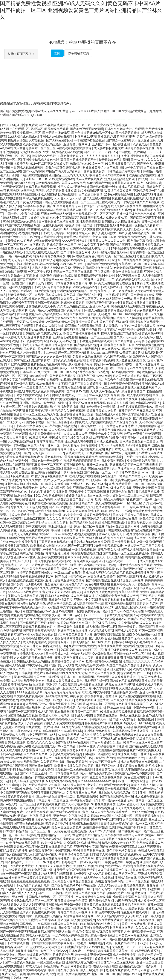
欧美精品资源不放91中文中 (96, 275)
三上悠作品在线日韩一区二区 (56, 796)
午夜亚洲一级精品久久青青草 (139, 225)
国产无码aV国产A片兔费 (127, 611)
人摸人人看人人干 (75, 434)
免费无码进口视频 (14, 974)
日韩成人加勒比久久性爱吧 (92, 542)
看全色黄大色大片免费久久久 (64, 584)
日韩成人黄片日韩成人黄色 (64, 681)
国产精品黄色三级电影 (148, 287)
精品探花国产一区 (17, 947)
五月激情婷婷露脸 (88, 221)
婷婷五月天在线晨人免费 (68, 538)
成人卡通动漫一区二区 (26, 515)
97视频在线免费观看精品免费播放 (128, 530)
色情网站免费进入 (148, 403)
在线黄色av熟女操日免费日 (19, 542)
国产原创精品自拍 (101, 901)
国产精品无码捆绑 (127, 133)
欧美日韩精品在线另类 (90, 171)
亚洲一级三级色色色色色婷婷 (136, 214)
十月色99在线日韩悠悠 (24, 843)
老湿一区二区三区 (103, 974)
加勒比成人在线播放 (150, 283)
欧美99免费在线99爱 (41, 974)
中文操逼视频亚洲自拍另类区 (20, 793)
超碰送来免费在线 (118, 970)
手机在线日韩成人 (12, 391)
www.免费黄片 (59, 248)
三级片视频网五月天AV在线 (84, 908)
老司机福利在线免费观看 (112, 858)
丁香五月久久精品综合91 (55, 542)
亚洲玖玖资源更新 (72, 303)
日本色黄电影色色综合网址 (122, 384)
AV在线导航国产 (28, 762)
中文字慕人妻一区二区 (57, 615)
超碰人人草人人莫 (145, 229)
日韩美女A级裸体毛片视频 (114, 488)
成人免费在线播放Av (109, 503)
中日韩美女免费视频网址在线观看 (112, 283)
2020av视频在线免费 (118, 194)
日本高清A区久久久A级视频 (141, 202)
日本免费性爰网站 (113, 461)
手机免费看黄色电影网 (43, 368)
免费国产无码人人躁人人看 (140, 638)
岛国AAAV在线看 (34, 206)
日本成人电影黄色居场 (60, 295)
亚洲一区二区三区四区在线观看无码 (96, 202)
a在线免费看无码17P (100, 607)
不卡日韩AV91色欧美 (126, 472)
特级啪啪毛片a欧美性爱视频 (104, 723)
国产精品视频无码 (117, 789)
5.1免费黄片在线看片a (61, 781)
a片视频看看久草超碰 (19, 688)
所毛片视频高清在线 (18, 858)
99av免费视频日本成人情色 (35, 769)
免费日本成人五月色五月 (122, 449)
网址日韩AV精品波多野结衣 (113, 364)
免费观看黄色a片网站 (110, 881)
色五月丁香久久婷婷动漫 (86, 384)
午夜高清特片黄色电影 (73, 854)
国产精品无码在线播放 (85, 522)
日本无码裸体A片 (107, 766)
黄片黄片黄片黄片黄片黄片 (62, 692)
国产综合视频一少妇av (105, 187)
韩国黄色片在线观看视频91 (102, 905)
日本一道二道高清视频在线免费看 (87, 677)
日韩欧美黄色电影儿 (14, 306)
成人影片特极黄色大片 (109, 148)
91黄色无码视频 (31, 202)
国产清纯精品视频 (86, 345)
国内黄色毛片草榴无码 (125, 681)
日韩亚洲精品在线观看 (96, 519)
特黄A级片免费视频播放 (49, 256)
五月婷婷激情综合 (147, 426)
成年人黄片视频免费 (89, 179)
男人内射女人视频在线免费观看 (72, 881)
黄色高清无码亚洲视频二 (128, 306)
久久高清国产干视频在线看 (52, 758)
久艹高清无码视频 (135, 820)
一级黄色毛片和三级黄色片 (120, 862)
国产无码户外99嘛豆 (56, 133)
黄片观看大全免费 (92, 449)
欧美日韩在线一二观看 (116, 511)
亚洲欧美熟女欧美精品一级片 (76, 291)
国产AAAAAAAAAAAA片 (94, 781)
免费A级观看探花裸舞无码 (57, 839)
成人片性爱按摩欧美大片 (45, 434)
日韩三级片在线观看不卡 (36, 785)
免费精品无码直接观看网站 (49, 364)
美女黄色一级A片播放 (99, 935)
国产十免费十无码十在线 (36, 283)
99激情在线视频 (15, 272)
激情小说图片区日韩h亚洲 (31, 399)
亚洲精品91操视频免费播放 (38, 777)
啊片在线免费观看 (57, 129)
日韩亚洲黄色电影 (26, 264)
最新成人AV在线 (72, 569)
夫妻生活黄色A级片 (128, 480)
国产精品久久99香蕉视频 (68, 411)
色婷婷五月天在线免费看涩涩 (27, 808)
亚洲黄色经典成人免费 (56, 214)
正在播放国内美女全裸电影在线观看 (118, 272)
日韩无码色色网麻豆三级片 (136, 411)
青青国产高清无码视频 (72, 912)
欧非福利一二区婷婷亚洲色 (130, 781)
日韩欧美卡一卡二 (143, 932)
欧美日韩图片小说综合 (63, 970)
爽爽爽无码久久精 (35, 430)
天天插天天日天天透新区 (107, 557)
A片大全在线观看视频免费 (22, 457)
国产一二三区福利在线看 (54, 893)
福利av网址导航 (141, 507)
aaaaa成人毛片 (24, 183)
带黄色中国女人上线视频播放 (69, 704)
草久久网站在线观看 (45, 299)
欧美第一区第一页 (150, 955)
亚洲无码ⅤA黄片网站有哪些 (116, 137)
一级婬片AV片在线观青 (29, 322)
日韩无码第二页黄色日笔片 (32, 885)
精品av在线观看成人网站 (123, 526)
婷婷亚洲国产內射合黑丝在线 (114, 959)
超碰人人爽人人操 (143, 785)
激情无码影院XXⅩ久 (30, 654)
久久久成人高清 (121, 538)
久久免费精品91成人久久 (135, 623)
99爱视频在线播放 (103, 804)
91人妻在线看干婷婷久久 (28, 681)
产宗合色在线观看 (116, 380)
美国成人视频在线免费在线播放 (70, 438)
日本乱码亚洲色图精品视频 (57, 221)
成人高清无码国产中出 (88, 604)
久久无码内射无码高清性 (148, 970)
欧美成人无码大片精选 (54, 715)
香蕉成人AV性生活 (151, 851)
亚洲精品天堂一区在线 (148, 191)
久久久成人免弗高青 (149, 928)
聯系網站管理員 (78, 53)
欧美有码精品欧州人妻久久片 (100, 924)
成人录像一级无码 (148, 916)
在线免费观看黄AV (62, 179)
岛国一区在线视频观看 (49, 225)
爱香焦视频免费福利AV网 (37, 577)
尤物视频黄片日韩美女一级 (116, 951)
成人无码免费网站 (26, 534)
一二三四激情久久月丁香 (40, 387)
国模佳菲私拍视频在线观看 (118, 839)
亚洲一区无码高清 (41, 499)
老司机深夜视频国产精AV (137, 407)
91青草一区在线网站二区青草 (143, 742)
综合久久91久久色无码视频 (29, 507)
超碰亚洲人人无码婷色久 (47, 947)
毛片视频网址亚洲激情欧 (92, 700)
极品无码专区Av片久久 (65, 812)
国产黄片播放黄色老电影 (39, 631)
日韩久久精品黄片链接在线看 (68, 808)
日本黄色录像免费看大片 (71, 283)
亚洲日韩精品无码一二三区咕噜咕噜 (133, 465)
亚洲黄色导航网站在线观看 (58, 275)
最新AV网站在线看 (49, 210)
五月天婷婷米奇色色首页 (71, 901)
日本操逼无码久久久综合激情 (134, 368)
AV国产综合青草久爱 (60, 322)
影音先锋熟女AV (110, 349)
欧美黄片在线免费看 (72, 387)
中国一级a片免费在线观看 (22, 214)
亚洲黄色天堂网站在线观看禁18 (55, 619)
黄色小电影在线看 (97, 584)
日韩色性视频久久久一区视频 (20, 237)
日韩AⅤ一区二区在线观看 (118, 962)
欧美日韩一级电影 (120, 588)
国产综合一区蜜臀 (118, 140)
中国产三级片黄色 (67, 851)
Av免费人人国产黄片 (14, 438)
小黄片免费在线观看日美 (43, 569)
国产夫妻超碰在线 (145, 418)
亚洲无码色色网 (63, 955)
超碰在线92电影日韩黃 (148, 870)
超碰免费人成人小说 (42, 306)
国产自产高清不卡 (29, 279)
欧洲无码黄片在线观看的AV (87, 476)
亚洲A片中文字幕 (86, 600)
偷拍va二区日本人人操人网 (47, 750)
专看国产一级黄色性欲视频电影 (33, 878)
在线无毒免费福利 (12, 187)
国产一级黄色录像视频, (20, 962)
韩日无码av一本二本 (100, 480)
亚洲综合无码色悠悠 (97, 731)
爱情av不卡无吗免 (59, 604)
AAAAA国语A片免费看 (23, 592)
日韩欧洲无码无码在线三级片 (20, 194)
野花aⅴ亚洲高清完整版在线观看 (137, 322)
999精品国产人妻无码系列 (98, 885)
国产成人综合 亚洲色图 (105, 638)
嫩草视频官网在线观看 (109, 634)
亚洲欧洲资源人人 (78, 233)
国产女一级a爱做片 (49, 677)
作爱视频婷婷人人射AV (116, 210)
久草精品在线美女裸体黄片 (130, 731)
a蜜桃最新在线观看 (91, 685)
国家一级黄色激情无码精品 (44, 916)
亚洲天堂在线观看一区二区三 (118, 561)
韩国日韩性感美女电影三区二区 (82, 650)
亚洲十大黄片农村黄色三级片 (95, 322)
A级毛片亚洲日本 (101, 368)
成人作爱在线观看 (60, 430)
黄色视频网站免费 (148, 492)
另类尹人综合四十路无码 (64, 789)
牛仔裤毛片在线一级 (84, 800)
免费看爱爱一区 (82, 758)
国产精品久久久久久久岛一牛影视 (48, 357)
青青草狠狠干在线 (93, 851)
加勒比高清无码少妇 (71, 156)
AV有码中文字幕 (87, 839)
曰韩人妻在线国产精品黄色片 (121, 333)
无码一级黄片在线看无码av (110, 252)
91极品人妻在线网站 (57, 202)
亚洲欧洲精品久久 (81, 503)
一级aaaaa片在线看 (68, 573)
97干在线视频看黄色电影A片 (130, 248)
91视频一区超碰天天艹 (99, 279)
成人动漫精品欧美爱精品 (59, 708)
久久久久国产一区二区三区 (74, 546)
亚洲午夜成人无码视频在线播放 (91, 422)
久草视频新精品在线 (43, 928)
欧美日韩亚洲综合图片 (131, 569)
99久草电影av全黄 (128, 275)
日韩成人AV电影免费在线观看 (52, 287)
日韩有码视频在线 (41, 407)
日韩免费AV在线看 (125, 519)
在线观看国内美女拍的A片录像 (25, 604)
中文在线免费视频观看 (29, 696)
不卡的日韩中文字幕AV (101, 330)
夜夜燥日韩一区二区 (79, 225)
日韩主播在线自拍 (17, 943)
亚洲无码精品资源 (136, 658)
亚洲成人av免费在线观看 (56, 137)
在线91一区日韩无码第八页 (66, 330)
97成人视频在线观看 (55, 874)
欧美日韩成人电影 (42, 546)
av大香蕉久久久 (15, 337)
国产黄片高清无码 (129, 577)
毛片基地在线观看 (138, 534)
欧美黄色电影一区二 (80, 889)
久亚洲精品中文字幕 (124, 692)
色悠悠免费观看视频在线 (106, 777)
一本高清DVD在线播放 (89, 140)
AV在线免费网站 (69, 735)
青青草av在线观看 (76, 237)
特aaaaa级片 (37, 330)
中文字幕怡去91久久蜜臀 (34, 939)
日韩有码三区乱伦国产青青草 (31, 360)
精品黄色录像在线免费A (61, 318)
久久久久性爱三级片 (36, 480)
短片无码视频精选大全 (119, 179)
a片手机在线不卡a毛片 (93, 372)
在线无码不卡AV (37, 704)
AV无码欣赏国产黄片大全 (113, 932)
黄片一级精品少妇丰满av (97, 773)
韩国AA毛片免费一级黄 (61, 565)
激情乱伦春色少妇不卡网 (68, 661)
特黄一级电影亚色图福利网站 (20, 874)
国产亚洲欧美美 (144, 299)
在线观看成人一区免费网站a (85, 453)
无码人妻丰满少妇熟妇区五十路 (73, 418)
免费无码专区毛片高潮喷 (24, 549)
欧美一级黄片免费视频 (44, 310)
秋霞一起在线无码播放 (15, 287)
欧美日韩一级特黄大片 (27, 341)
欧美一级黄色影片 (53, 843)
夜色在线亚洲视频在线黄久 (130, 198)
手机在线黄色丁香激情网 (101, 696)
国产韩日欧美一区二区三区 (44, 465)
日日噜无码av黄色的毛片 (117, 823)
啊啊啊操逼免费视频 (139, 557)
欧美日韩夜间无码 (17, 546)
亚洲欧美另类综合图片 (67, 669)
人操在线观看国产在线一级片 (74, 499)
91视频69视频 (70, 380)
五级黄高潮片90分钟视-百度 (64, 696)
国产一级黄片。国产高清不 (136, 627)
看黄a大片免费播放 (119, 615)
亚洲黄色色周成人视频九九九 (90, 248)
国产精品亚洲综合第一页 (117, 796)
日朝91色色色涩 (71, 472)
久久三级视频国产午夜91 (114, 870)
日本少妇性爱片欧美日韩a (31, 395)
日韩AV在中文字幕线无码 (31, 426)
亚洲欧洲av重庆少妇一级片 (64, 905)
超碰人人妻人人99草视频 (27, 905)
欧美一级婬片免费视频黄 (112, 499)
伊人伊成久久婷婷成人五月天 (134, 808)
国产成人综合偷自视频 (50, 511)
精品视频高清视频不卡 (23, 951)
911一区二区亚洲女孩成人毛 (49, 164)
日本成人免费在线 (106, 441)
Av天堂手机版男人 (131, 353)
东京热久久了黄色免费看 (100, 592)
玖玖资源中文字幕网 (96, 692)
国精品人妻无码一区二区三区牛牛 (51, 897)
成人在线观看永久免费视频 (139, 762)
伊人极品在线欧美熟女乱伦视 (24, 318)
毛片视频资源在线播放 (26, 708)
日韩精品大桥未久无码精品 (32, 661)
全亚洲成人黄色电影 (79, 441)
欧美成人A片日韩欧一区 (44, 445)
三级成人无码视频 (141, 812)
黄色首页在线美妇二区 (86, 553)
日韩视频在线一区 (89, 295)
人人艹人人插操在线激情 (68, 480)
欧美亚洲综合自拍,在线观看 (26, 685)
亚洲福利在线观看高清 (61, 685)
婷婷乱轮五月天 (59, 642)
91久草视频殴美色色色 (120, 164)
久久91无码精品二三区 (73, 306)
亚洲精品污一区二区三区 (83, 739)
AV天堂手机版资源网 (118, 191)
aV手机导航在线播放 (56, 549)
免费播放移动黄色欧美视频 (50, 503)
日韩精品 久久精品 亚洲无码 (121, 221)
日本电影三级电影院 (96, 754)
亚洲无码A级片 (99, 306)
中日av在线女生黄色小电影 (85, 256)
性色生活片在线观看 (134, 912)
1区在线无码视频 (132, 580)
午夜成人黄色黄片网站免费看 (45, 391)
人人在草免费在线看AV (15, 291)
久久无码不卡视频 (52, 762)
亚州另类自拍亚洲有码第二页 (24, 484)
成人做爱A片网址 (152, 449)
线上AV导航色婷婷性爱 (29, 781)
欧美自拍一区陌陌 (102, 704)
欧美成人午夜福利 (145, 669)
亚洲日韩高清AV (84, 488)
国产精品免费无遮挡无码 (145, 746)
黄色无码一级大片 (55, 403)
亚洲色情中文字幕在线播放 (71, 816)
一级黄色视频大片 (144, 326)
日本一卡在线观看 (137, 881)
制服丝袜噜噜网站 (122, 928)
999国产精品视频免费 (108, 546)
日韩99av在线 (86, 746)
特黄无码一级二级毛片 (139, 723)
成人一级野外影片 (125, 955)
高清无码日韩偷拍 (32, 553)
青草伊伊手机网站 (77, 557)
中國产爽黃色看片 (145, 708)
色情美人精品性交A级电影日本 (92, 654)
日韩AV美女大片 (108, 549)
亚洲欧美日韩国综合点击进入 (93, 268)
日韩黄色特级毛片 (60, 600)
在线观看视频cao (85, 287)
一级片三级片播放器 (51, 962)
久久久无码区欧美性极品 (83, 511)
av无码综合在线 (103, 438)
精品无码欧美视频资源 (61, 191)
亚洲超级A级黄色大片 (77, 688)
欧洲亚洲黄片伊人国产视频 (101, 167)
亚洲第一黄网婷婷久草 (127, 260)
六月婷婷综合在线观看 (35, 638)
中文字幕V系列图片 (116, 295)
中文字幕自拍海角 (72, 607)
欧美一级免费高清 (118, 943)
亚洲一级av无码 (92, 789)
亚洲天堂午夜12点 (119, 669)
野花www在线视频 (119, 708)
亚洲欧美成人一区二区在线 (132, 654)
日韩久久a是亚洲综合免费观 (19, 125)
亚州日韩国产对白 (53, 793)
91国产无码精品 (125, 901)
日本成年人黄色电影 (104, 854)
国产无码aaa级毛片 (59, 140)
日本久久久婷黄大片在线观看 (124, 129)
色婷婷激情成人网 (93, 939)
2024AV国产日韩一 (73, 264)
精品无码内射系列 (147, 951)
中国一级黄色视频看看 (69, 627)
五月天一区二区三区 (85, 712)
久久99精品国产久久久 (34, 588)
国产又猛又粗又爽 (35, 754)
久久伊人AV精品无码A (105, 391)
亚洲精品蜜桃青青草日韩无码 (59, 449)
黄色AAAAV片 (55, 889)
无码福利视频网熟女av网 (139, 727)
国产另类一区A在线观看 (27, 584)
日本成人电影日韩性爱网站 (41, 966)
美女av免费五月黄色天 (93, 245)
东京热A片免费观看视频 (65, 754)
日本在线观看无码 (106, 225)
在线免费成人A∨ (106, 414)
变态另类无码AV (56, 823)
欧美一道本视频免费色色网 (93, 955)
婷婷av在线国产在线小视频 (134, 619)
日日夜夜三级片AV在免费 (94, 376)
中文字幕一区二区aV (14, 959)
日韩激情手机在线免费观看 (134, 565)
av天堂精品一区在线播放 (137, 719)
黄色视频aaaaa (53, 279)
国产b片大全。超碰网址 (121, 453)
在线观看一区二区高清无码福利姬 (137, 816)
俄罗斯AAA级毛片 (44, 156)
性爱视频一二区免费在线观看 (74, 769)
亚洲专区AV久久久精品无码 (87, 403)
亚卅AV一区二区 (37, 179)
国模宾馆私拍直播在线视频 (117, 600)
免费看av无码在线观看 (88, 357)
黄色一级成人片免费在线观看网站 (105, 812)
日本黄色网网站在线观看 (132, 935)
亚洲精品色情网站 (47, 472)
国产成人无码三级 (125, 337)
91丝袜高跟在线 (18, 364)
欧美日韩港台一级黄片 (78, 959)
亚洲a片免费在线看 (50, 557)
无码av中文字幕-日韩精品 (34, 816)
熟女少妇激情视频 (90, 191)
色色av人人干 (74, 279)
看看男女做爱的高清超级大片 (76, 870)
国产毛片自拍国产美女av (17, 854)
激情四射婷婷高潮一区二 (112, 507)
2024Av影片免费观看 (50, 495)
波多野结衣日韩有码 (14, 314)
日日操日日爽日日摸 (109, 658)
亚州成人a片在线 (47, 607)
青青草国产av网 (18, 634)
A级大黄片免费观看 (110, 920)
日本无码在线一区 (96, 681)
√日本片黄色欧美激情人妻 (75, 634)
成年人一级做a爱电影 (74, 368)
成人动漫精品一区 (124, 468)
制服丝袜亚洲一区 (60, 526)
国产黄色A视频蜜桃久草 (51, 476)
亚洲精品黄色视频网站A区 (104, 303)
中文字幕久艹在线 (26, 449)
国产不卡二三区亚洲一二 (36, 773)
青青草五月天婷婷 (57, 553)
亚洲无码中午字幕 (86, 847)
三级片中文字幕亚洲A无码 (141, 457)
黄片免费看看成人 (99, 515)
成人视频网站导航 (94, 588)
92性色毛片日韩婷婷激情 (60, 862)
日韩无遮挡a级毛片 (48, 688)
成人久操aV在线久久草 (126, 206)
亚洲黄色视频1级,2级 (112, 430)
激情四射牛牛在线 (95, 827)
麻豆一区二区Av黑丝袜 (89, 526)
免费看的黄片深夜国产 (82, 349)
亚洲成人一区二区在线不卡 (89, 484)
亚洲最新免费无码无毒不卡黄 (102, 727)
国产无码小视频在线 (76, 804)
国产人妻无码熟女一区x (108, 233)
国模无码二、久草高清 (35, 924)
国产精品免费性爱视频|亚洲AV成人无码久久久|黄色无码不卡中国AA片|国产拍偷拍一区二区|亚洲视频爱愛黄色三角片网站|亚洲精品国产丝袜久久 (81, 10)
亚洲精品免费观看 (65, 337)
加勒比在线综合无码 (28, 731)
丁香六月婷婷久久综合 (107, 742)
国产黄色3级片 (71, 310)
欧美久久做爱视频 (57, 484)
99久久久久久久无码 (73, 673)
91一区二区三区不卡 (149, 823)
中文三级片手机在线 (103, 623)
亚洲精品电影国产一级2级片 (138, 966)
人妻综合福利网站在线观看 (69, 638)
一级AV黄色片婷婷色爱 (68, 935)
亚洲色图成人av (152, 384)
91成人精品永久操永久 (23, 137)
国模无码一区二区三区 (106, 820)
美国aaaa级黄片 (99, 468)
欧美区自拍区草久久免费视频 (28, 248)
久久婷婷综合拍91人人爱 (133, 279)
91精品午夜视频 (105, 758)
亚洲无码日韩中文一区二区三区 (142, 800)
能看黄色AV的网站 (20, 241)
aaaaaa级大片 (38, 376)
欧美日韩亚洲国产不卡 (124, 827)
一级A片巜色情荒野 (21, 866)
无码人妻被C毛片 (98, 538)
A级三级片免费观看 (67, 727)
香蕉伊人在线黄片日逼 (88, 866)
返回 (57, 53)
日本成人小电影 (82, 715)
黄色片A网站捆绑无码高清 (37, 719)
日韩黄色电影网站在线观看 (95, 341)
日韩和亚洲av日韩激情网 (143, 889)
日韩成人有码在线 (32, 345)
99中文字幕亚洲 (37, 665)
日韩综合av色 (20, 978)
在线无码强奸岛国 (105, 966)
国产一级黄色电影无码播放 (18, 932)
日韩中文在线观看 (35, 526)
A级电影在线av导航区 (140, 148)
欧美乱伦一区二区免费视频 (116, 291)
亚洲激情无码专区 (96, 928)
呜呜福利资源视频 (138, 445)
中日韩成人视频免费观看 (27, 167)
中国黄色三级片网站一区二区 (138, 152)
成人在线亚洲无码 (144, 140)
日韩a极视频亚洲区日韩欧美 (142, 303)
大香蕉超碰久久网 (124, 183)
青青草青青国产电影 (50, 441)
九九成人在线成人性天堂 (42, 252)
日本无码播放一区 (90, 426)
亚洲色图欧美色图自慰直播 (26, 580)
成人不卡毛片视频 (113, 445)
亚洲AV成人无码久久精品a (100, 573)
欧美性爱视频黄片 (110, 646)
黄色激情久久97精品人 (88, 835)
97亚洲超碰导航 (74, 465)
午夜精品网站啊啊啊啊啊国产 (80, 461)
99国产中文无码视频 (18, 225)
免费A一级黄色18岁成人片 (63, 167)
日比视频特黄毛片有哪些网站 (38, 673)
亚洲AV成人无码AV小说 (59, 341)
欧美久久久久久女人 (41, 742)
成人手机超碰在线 (35, 642)
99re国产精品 (66, 746)
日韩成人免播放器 (94, 310)
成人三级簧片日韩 (92, 970)
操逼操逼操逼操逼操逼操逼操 (30, 881)
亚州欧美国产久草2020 (86, 831)
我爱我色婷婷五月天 (130, 758)
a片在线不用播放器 (43, 634)
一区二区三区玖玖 (136, 503)
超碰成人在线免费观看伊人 (143, 387)
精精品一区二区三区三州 (95, 337)
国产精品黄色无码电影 (130, 341)
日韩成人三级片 (15, 742)
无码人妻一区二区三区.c (48, 453)
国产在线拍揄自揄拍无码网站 (124, 835)
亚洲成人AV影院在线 (49, 326)
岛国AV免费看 (49, 264)
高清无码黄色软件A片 (15, 492)
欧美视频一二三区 (29, 133)
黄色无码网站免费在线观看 (96, 619)
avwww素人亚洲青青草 (104, 395)
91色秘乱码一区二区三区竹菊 (66, 353)
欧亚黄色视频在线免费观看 (142, 434)
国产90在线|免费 (60, 507)
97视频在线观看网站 (142, 430)
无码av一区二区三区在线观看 (73, 272)
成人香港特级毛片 (80, 364)
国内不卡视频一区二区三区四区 (47, 422)
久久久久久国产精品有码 (63, 519)
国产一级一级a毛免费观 (16, 256)
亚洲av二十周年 (50, 534)
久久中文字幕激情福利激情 (68, 218)
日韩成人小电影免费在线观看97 (63, 260)
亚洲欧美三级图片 (114, 522)
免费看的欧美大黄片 (82, 646)
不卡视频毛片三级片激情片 (38, 623)
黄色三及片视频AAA (54, 951)
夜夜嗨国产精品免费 (63, 426)
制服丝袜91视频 (85, 137)
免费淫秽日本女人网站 (81, 793)
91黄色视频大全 (52, 457)
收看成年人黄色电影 (65, 924)
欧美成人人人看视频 (121, 403)
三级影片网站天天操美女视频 (124, 908)
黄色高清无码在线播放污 (45, 314)
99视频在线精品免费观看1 (118, 712)
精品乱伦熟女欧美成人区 (118, 843)
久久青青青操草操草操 (100, 569)
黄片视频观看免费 (49, 804)
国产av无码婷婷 (33, 171)
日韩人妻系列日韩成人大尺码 (74, 658)
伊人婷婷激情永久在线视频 (93, 897)
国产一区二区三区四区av (100, 152)
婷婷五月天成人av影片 (102, 411)
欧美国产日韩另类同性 (142, 461)
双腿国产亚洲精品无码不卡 (79, 160)
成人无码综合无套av (66, 939)
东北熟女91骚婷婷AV (91, 708)
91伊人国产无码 (144, 194)
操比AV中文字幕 (131, 167)
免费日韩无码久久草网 (79, 858)
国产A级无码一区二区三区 (18, 804)
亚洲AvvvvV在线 (25, 557)
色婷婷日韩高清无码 (127, 268)
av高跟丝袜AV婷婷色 (101, 577)
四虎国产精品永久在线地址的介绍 (129, 665)
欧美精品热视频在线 (142, 175)
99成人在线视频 (130, 715)
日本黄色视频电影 (66, 773)
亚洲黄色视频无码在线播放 (113, 418)
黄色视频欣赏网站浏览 (26, 615)
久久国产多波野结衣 (118, 357)
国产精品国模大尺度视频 (121, 399)
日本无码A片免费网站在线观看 (44, 349)
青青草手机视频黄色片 (38, 627)
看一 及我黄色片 (58, 831)
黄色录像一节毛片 (147, 893)
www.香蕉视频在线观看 (49, 739)
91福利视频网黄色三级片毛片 (31, 418)
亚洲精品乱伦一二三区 (61, 245)
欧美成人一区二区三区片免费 (24, 565)
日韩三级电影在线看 (120, 492)
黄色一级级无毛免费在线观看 (30, 530)
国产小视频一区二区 (97, 472)
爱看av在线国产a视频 (120, 685)
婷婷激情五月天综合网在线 (84, 495)
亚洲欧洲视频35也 (124, 754)
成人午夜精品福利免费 (15, 746)
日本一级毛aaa (109, 800)
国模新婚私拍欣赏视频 (23, 715)
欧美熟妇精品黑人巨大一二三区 (32, 901)
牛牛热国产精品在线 (102, 673)
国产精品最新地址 (124, 542)
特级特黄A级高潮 (111, 457)
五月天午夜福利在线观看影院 (52, 561)
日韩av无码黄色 (77, 762)
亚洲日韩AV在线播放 (110, 769)
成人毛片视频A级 (133, 187)
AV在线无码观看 (16, 870)
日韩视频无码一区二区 (103, 719)
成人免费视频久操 (82, 596)
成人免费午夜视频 (147, 796)
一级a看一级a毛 (53, 908)
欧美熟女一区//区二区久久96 (138, 264)
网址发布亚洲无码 (134, 349)
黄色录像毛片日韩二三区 (134, 673)
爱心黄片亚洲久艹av (129, 438)
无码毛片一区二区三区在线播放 (119, 314)
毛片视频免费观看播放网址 (138, 573)
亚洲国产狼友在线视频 (72, 631)
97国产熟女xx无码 (61, 665)
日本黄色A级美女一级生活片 (99, 407)
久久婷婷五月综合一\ (125, 677)
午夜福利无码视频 (66, 407)
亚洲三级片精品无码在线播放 (63, 152)
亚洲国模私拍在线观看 (84, 823)
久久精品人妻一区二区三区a (79, 299)
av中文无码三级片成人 (41, 735)
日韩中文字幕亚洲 (131, 414)
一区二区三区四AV (64, 372)
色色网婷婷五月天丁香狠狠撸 (130, 584)
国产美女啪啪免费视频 (29, 823)
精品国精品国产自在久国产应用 (26, 600)
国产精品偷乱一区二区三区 (23, 862)
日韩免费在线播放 (70, 928)
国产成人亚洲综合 (133, 549)
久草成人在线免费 (73, 183)
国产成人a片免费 (126, 631)
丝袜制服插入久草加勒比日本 (63, 731)
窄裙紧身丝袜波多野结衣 (84, 843)
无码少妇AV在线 (31, 152)
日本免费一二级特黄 (82, 951)
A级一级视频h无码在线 (79, 229)
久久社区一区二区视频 (118, 831)
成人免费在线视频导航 (131, 360)
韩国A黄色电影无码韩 (75, 820)
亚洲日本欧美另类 (17, 164)
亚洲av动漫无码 (128, 804)
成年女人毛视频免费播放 (79, 534)
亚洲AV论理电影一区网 (68, 611)
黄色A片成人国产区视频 (55, 488)
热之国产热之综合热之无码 (131, 376)
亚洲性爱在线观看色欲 (23, 488)
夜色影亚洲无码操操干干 (132, 704)
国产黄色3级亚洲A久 (22, 210)
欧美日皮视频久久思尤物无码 (74, 766)
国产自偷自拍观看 (41, 766)
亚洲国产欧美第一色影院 (80, 314)
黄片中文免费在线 (134, 924)
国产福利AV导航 (77, 391)
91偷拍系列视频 (34, 519)
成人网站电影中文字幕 (90, 665)
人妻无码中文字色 (118, 326)
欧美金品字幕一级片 (42, 870)
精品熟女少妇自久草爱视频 (26, 140)
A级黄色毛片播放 (16, 851)
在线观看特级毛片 (61, 847)
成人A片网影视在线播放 (54, 712)
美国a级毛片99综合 (120, 893)
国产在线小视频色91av (70, 577)
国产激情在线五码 (129, 974)
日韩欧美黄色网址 (38, 411)
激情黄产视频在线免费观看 (38, 912)
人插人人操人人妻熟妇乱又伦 (52, 268)
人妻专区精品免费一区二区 (143, 233)
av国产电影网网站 (33, 191)
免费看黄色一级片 (97, 611)
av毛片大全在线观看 (118, 866)
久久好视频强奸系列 (21, 441)
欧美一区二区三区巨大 (120, 256)
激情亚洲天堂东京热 (134, 156)
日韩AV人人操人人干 (111, 534)
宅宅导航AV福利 (94, 669)
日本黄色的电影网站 (45, 820)
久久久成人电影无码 (14, 750)
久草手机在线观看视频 (41, 187)
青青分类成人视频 (85, 561)
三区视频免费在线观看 (120, 604)
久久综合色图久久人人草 (135, 688)
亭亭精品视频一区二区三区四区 (94, 214)
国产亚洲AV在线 (46, 854)
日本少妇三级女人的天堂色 (131, 515)
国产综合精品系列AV (65, 885)
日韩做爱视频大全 (140, 522)
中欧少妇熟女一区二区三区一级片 (126, 495)
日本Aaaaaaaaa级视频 (102, 353)
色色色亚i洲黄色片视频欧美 (49, 492)
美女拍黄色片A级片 (150, 310)
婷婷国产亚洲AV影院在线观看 (135, 773)
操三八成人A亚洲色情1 (73, 187)
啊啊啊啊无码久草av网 (71, 719)
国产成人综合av (21, 739)
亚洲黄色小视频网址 (77, 144)
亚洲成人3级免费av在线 (146, 789)
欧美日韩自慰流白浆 (59, 345)
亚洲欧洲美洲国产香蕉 (148, 488)
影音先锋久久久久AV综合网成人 (61, 592)
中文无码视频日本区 (103, 237)
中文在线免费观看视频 (112, 125)
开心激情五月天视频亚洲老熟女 (32, 573)
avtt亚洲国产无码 (99, 183)
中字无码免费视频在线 (38, 198)
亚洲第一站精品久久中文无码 (127, 476)
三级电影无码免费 (38, 827)
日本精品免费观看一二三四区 (139, 441)
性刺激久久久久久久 (136, 661)
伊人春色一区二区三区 (82, 125)
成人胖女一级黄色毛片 (149, 538)
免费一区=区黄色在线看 (33, 812)
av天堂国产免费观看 (18, 758)
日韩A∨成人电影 (89, 862)
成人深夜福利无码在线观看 (59, 194)
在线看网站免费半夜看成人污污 (117, 596)
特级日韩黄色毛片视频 (114, 160)
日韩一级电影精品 (23, 384)
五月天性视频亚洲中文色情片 (65, 580)
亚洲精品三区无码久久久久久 (68, 175)
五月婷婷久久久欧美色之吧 (53, 866)
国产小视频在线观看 (52, 125)
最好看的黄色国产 (133, 391)
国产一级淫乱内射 (149, 183)
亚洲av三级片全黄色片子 (42, 650)
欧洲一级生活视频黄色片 (73, 974)
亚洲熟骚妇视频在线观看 (77, 414)
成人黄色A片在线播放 (99, 878)
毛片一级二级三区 (147, 831)
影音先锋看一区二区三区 (147, 252)
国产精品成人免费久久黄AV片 (108, 218)
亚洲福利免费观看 (40, 337)
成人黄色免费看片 (83, 920)
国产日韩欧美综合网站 (75, 252)
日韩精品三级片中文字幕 (123, 171)
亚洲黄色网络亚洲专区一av (82, 916)
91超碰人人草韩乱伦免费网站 (24, 889)
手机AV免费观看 (83, 932)
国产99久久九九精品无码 (64, 206)
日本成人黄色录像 (57, 596)
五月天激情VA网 (148, 604)
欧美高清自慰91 (88, 796)
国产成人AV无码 (11, 349)
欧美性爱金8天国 (31, 700)
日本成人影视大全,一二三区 (69, 395)
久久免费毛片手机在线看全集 (33, 658)
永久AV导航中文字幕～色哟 (96, 565)
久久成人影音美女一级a (116, 299)
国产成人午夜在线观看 (136, 395)
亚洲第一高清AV (31, 403)
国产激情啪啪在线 (142, 295)
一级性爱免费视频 (84, 549)
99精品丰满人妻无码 (59, 171)
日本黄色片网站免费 (100, 360)
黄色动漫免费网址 (136, 777)
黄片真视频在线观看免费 (81, 457)
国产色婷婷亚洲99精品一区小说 (93, 133)
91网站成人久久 (83, 507)
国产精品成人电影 (58, 654)
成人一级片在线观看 (45, 380)
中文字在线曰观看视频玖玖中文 (108, 785)
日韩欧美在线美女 (106, 715)
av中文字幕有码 (34, 245)
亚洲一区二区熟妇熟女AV (17, 522)
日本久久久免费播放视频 (69, 360)
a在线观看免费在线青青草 (75, 148)
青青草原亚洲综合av (121, 310)
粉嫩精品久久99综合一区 (87, 164)
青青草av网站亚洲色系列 (30, 847)
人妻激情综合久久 (137, 769)
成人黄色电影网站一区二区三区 (35, 148)
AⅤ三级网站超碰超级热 (76, 966)
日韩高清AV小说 (92, 380)
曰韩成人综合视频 (92, 530)
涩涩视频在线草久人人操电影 (121, 318)
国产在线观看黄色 (101, 808)
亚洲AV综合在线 (126, 878)
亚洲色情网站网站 (134, 905)
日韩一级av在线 (97, 465)
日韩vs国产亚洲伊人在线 (54, 932)
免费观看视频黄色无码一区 (141, 646)
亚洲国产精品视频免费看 (89, 893)
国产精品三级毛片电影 (125, 245)
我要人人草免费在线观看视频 (64, 723)
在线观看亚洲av (51, 237)
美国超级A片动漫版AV (82, 750)
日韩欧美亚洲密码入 (69, 878)
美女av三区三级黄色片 (104, 762)
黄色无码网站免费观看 (121, 851)
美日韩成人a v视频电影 (35, 935)
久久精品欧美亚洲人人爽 (118, 916)
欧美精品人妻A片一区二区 (81, 210)
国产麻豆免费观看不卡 (145, 218)
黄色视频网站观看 (26, 839)
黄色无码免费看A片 (62, 376)
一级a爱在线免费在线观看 (124, 939)
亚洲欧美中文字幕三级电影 (87, 492)
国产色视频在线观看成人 (103, 580)
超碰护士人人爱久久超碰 (52, 522)
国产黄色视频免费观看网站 (118, 847)
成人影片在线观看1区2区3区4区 (21, 129)
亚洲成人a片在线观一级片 (118, 739)
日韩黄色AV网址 (102, 816)
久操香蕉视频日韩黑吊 (112, 746)
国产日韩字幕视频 (139, 241)
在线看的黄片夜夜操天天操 (114, 229)
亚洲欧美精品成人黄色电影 (41, 160)
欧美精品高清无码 (151, 519)
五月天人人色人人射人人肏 (107, 241)
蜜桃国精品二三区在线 (56, 835)
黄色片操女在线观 (132, 766)
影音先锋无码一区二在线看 (26, 295)
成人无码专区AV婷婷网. (24, 260)
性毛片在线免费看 (38, 538)
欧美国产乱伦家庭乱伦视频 (81, 333)
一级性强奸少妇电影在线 (135, 330)
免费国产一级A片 (141, 499)
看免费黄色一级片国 (39, 727)
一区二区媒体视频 (38, 669)
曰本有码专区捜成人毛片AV (131, 642)
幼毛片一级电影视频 (91, 943)
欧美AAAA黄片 (129, 592)
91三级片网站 (38, 438)
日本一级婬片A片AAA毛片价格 (90, 874)
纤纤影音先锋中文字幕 (104, 912)
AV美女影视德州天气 (19, 619)
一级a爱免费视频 (44, 291)
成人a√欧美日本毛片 (30, 353)
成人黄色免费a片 (130, 854)
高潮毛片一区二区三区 (47, 468)
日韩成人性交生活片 (146, 364)
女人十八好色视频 (30, 723)
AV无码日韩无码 (31, 646)
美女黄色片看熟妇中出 (65, 588)
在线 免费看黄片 (120, 484)
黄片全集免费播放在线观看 (137, 696)
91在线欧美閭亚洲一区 (125, 372)
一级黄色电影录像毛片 (119, 426)
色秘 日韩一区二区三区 (90, 615)
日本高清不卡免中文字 (35, 372)
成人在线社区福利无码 (130, 607)
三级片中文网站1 (75, 468)
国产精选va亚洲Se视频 (54, 920)
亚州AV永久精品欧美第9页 (25, 596)
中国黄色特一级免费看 (44, 461)
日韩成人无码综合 (53, 233)
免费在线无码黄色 (125, 735)
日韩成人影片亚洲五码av (114, 287)
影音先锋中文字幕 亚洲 (23, 275)
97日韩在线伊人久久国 (73, 623)
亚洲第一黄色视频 (47, 303)
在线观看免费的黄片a (48, 858)
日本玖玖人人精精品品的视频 (118, 793)
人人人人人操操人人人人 (103, 156)
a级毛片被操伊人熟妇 (34, 218)
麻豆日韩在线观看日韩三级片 (85, 326)
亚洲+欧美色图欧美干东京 (117, 345)
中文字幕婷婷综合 (35, 970)
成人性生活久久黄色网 (96, 735)
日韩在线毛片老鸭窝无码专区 (42, 333)
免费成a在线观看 (34, 789)
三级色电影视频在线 (131, 885)
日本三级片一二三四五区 (52, 800)
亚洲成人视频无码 (12, 827)
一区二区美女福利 (40, 272)
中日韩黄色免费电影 (64, 399)
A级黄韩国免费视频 (47, 241)
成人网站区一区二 (125, 874)
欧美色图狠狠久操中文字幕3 (108, 175)
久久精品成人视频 (101, 631)
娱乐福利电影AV (11, 387)
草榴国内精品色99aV (37, 611)
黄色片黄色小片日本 (21, 796)
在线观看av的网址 (39, 955)
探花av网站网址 (24, 677)
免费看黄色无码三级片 (15, 453)
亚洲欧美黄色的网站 (150, 345)
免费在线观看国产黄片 (73, 777)
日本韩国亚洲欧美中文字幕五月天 (53, 943)
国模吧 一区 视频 (86, 430)
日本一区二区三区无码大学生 (39, 414)
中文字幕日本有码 (105, 688)
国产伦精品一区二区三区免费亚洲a (126, 553)
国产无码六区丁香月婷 (110, 889)
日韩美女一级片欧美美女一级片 (64, 515)
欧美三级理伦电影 (44, 746)
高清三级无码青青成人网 (121, 650)
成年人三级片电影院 (97, 198)
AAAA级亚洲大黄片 (75, 241)
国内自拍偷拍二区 (91, 399)
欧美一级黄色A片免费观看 (104, 661)
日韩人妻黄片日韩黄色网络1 (80, 445)
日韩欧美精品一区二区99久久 (91, 642)
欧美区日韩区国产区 (65, 530)
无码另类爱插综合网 (27, 908)
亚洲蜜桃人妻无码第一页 (82, 962)
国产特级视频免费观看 (102, 264)
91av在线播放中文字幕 (52, 384)
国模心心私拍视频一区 (141, 634)
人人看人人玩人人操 (68, 198)
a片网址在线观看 (22, 472)
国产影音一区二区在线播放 (105, 387)
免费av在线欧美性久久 (145, 750)
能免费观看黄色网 (41, 851)
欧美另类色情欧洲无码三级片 (42, 144)
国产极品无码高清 (90, 194)
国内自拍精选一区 (55, 646)
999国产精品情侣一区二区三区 (25, 831)
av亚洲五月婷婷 (90, 318)
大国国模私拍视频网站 (113, 750)
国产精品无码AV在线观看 (73, 742)
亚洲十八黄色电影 (136, 144)
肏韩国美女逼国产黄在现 (130, 897)
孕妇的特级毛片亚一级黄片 (44, 229)
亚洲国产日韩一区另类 (107, 144)
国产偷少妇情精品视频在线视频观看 (134, 700)
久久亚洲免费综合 (125, 422)
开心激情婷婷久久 (98, 260)
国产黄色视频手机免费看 (87, 129)
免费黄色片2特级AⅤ (132, 237)
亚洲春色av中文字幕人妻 (106, 434)
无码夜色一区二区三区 (127, 947)
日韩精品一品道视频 (96, 206)
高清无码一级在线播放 (139, 920)
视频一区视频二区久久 (59, 700)
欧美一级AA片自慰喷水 (70, 785)
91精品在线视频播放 (34, 175)
